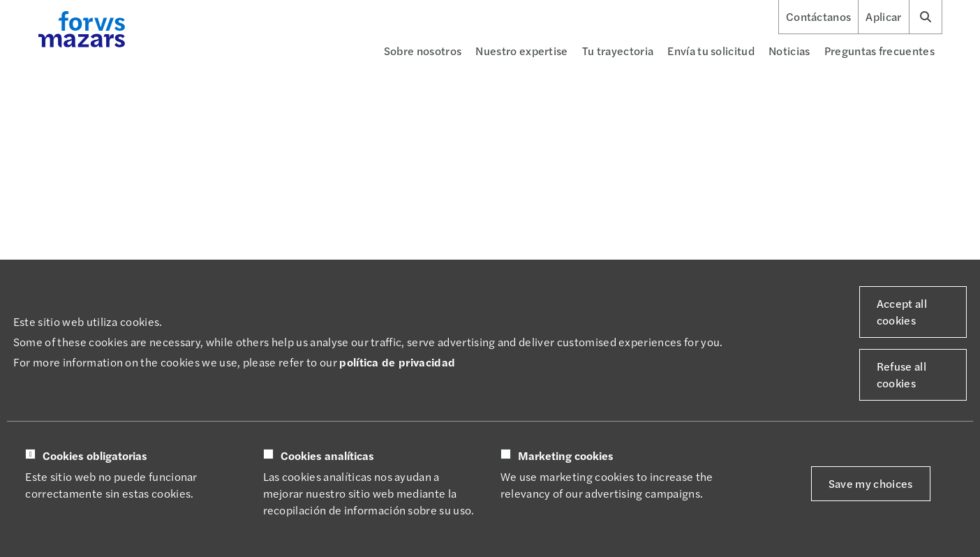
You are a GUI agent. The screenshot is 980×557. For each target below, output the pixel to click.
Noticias (789, 51)
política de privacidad (397, 362)
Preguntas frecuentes (879, 51)
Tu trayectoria (618, 51)
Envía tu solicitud (711, 51)
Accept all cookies (902, 312)
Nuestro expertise (521, 51)
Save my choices (871, 483)
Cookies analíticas (327, 456)
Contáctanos (819, 17)
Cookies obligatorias (95, 456)
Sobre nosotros (423, 51)
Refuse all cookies (901, 374)
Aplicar (883, 17)
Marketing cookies (566, 456)
